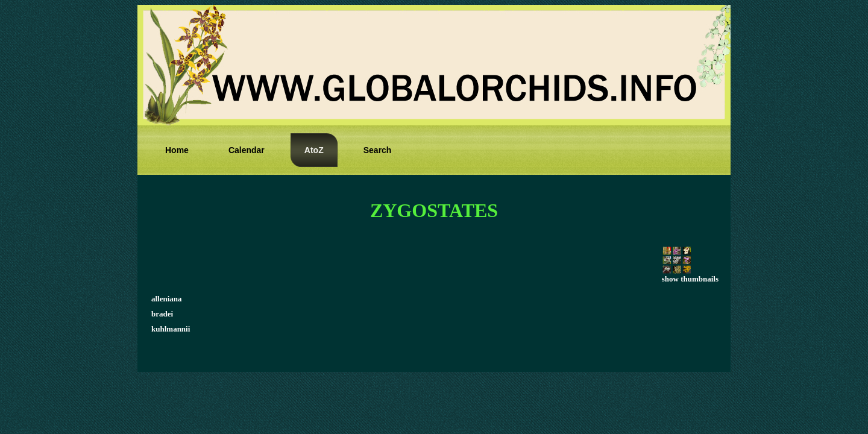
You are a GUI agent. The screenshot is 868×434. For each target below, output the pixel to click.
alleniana (167, 299)
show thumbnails (690, 275)
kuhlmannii (171, 329)
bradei (162, 314)
